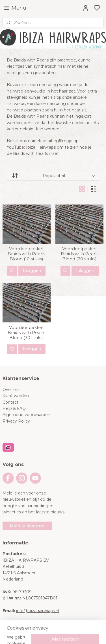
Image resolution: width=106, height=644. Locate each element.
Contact (10, 402)
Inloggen (32, 271)
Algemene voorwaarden (26, 415)
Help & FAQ (14, 408)
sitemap (76, 634)
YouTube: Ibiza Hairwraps (31, 147)
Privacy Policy (16, 421)
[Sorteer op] (53, 176)
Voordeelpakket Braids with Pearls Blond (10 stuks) (26, 254)
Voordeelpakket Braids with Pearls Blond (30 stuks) (26, 333)
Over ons (11, 390)
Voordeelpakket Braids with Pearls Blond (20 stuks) (80, 254)
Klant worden (16, 396)
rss (87, 634)
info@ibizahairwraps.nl (38, 611)
